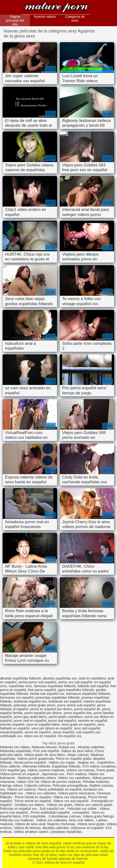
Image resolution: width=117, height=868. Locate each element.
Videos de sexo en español (56, 8)
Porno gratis (106, 770)
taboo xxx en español (40, 736)
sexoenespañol (11, 732)
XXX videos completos (99, 766)
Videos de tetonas (27, 828)
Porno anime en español (33, 801)
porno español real (78, 713)
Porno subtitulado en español (60, 789)
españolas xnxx (21, 686)
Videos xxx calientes (41, 793)
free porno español (42, 690)
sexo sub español (87, 728)
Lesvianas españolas (66, 832)
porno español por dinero (43, 713)
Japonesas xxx (53, 774)
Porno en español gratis (73, 759)
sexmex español (12, 724)
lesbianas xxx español (65, 701)
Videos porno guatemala (36, 759)
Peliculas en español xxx (19, 809)
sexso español (64, 732)
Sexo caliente (10, 766)
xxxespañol (81, 812)
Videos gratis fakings (98, 816)
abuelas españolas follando (20, 678)
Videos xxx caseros (21, 789)
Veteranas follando (36, 766)
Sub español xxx (53, 809)
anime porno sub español (37, 682)
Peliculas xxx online (82, 809)
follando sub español (93, 686)
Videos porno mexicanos (76, 793)
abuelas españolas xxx (60, 678)
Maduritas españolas (16, 751)
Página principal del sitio (15, 20)
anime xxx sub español (75, 682)
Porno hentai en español (33, 797)
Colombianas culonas (65, 816)
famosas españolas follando (55, 686)
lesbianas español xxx (30, 701)
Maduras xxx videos (15, 747)
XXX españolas (35, 816)
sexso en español (38, 732)
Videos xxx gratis (60, 805)
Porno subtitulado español (51, 812)
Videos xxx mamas (81, 770)
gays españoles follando (76, 690)
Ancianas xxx (93, 789)
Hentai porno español (30, 762)
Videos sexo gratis (91, 824)
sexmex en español (93, 721)
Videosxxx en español (87, 828)
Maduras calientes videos (37, 778)
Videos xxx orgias (62, 762)
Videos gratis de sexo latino (45, 755)
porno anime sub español (76, 705)
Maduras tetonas (44, 747)
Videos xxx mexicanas (70, 797)
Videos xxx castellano (74, 778)
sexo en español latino (43, 724)
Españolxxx (106, 762)
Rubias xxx (67, 747)
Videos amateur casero (31, 832)
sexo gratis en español (78, 724)
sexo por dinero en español (52, 728)
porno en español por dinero (51, 709)
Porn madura (77, 774)
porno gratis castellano (66, 717)
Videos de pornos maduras (61, 782)
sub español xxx (88, 732)
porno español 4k (87, 709)
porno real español (62, 721)
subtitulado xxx (11, 736)
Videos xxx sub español (71, 801)
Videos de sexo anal (30, 824)
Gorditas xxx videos (30, 805)
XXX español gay (13, 770)
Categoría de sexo (75, 19)
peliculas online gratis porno (35, 705)
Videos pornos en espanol (20, 774)
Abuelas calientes (91, 747)
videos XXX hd (28, 782)
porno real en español (30, 721)
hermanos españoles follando (88, 694)
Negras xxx (87, 762)
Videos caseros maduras (46, 770)
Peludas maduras (96, 782)
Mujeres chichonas (61, 824)
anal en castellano (92, 678)
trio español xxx (70, 736)
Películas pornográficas (70, 786)
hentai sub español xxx (47, 694)
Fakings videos (11, 786)
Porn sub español (46, 751)
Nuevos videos (45, 17)
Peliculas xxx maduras (17, 820)
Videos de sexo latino (77, 751)
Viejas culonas (78, 755)
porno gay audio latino (30, 717)
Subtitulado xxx (12, 793)
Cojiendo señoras (37, 786)
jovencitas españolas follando (58, 698)
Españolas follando (66, 766)
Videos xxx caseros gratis (93, 805)
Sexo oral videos (81, 820)
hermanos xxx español (17, 698)
